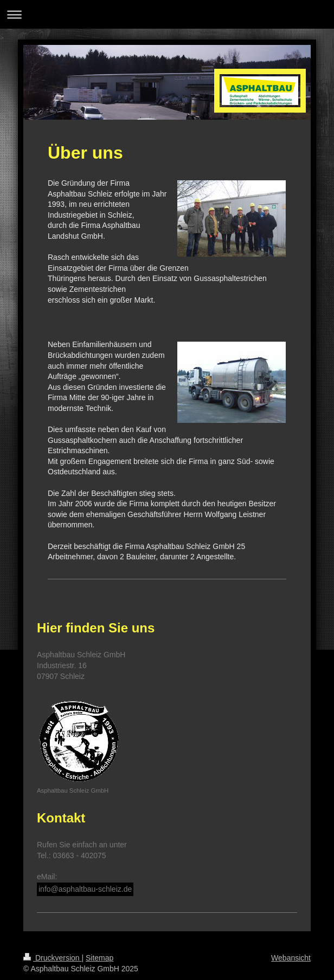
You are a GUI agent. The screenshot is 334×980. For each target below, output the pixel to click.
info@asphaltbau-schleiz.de (85, 889)
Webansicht (291, 958)
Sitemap (99, 958)
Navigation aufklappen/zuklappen (167, 14)
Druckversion (52, 958)
